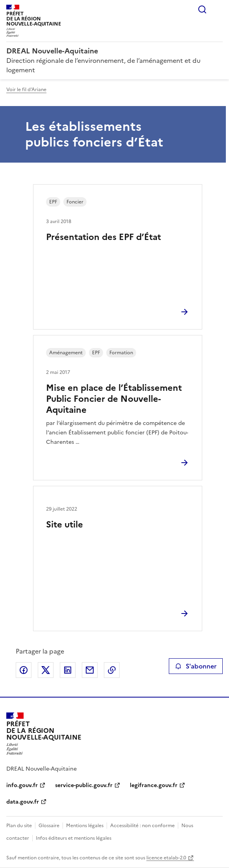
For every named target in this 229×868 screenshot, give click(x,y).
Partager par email (90, 670)
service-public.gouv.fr (84, 785)
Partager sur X (46, 670)
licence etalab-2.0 (166, 858)
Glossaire (49, 826)
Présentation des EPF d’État (103, 237)
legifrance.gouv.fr (154, 785)
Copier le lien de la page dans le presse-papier (112, 670)
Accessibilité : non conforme (142, 826)
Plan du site (19, 826)
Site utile (65, 525)
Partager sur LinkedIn (68, 670)
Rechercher (202, 9)
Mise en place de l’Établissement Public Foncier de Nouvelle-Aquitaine (114, 399)
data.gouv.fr (23, 802)
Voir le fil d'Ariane (26, 90)
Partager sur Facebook (24, 670)
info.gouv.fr (22, 785)
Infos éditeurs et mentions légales (74, 838)
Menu (218, 9)
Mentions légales (85, 826)
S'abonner (196, 666)
